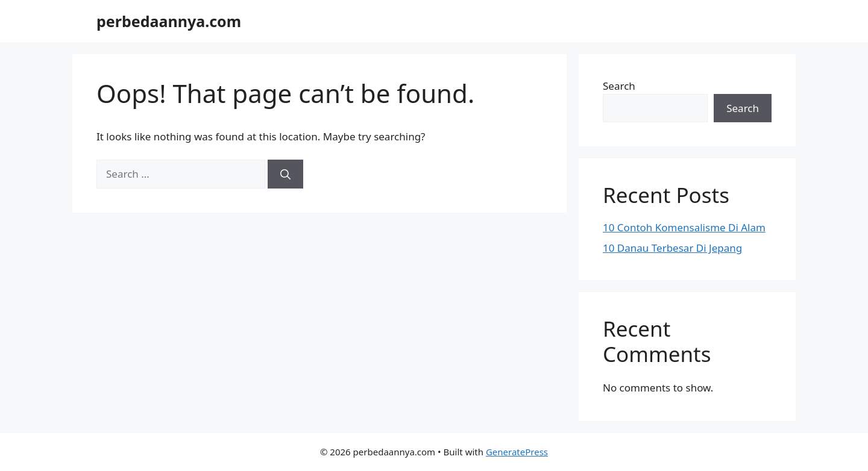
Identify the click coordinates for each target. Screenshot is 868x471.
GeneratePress (517, 452)
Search (619, 86)
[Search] (285, 174)
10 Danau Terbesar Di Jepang (672, 248)
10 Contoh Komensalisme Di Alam (684, 227)
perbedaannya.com (169, 21)
